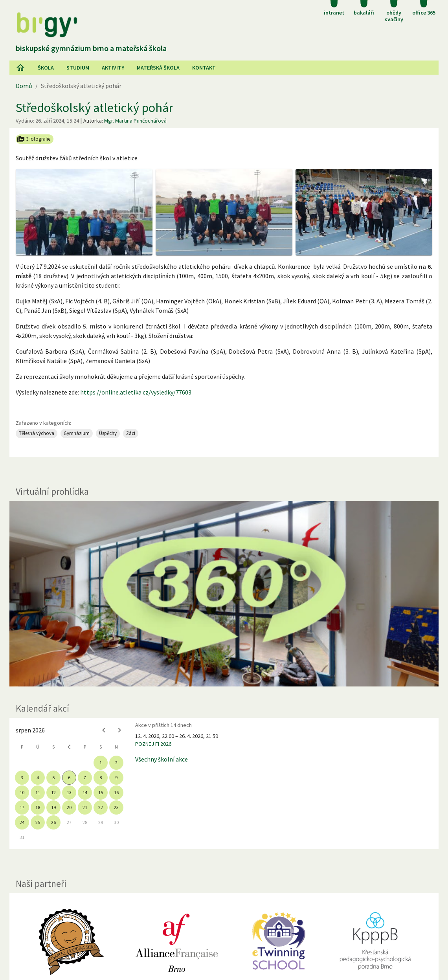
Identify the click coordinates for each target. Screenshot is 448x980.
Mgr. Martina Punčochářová (135, 121)
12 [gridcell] (53, 792)
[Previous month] (104, 730)
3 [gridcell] (22, 777)
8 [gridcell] (101, 777)
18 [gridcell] (38, 807)
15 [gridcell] (101, 792)
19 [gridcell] (53, 807)
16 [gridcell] (116, 792)
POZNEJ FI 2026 (153, 744)
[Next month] (119, 730)
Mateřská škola (158, 68)
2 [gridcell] (116, 763)
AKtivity (113, 68)
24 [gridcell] (22, 822)
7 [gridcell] (85, 777)
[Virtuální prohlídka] (224, 594)
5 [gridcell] (53, 777)
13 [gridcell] (69, 792)
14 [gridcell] (85, 792)
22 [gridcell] (101, 807)
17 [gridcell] (22, 807)
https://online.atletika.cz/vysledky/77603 (136, 392)
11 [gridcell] (38, 792)
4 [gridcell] (38, 777)
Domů (24, 86)
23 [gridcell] (116, 807)
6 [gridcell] (69, 777)
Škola (46, 68)
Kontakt (204, 68)
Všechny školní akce (162, 759)
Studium (78, 68)
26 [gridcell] (53, 822)
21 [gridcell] (85, 807)
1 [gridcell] (101, 763)
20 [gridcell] (69, 807)
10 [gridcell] (22, 792)
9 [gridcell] (116, 777)
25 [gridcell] (38, 822)
